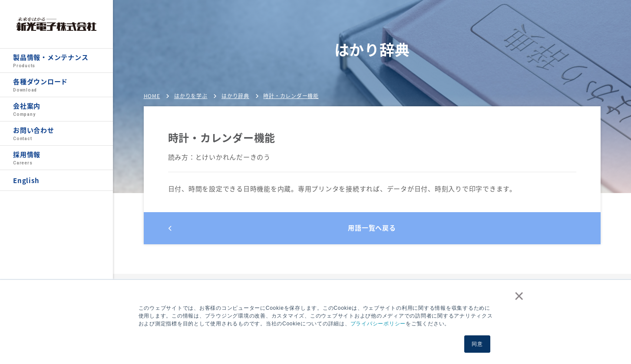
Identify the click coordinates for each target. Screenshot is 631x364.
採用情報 (56, 158)
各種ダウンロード (56, 85)
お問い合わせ (56, 134)
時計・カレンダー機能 (291, 96)
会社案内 (56, 109)
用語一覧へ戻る (282, 228)
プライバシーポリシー (378, 324)
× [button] (517, 296)
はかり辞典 (235, 96)
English (26, 180)
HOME (152, 96)
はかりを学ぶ (191, 96)
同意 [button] (477, 344)
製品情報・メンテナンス (56, 61)
